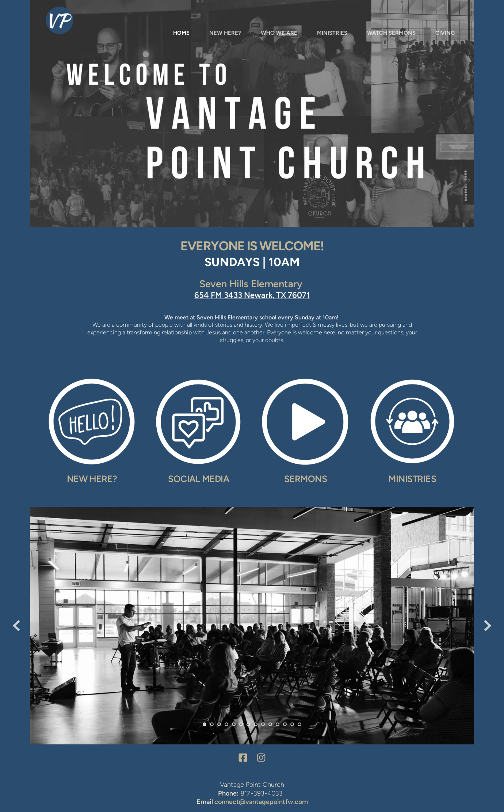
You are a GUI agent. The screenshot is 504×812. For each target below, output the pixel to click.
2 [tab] (212, 724)
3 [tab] (219, 724)
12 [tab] (285, 724)
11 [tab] (278, 724)
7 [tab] (248, 724)
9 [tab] (263, 724)
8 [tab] (256, 724)
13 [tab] (292, 724)
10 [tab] (270, 724)
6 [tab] (241, 724)
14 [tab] (299, 724)
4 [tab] (226, 724)
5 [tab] (234, 724)
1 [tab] (205, 724)
